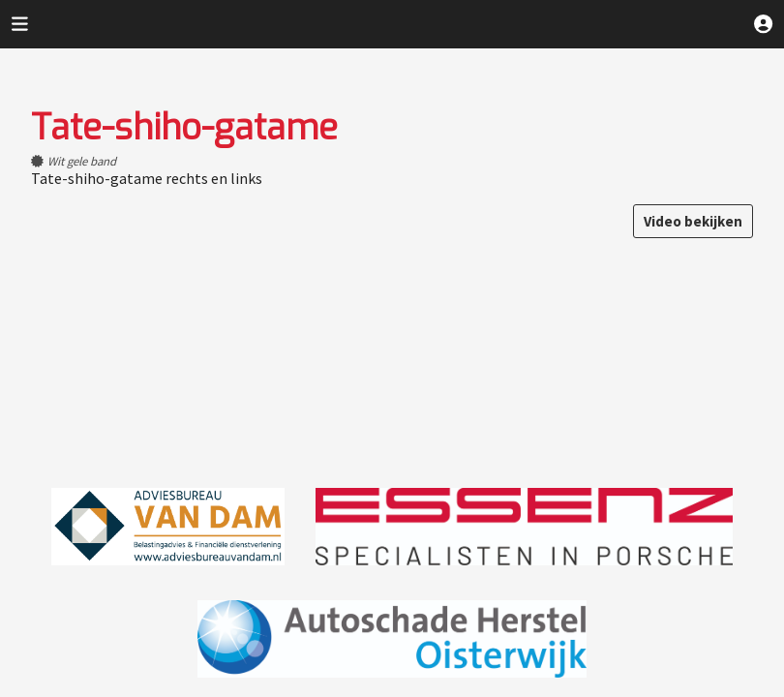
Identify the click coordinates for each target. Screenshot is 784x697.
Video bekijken (693, 221)
